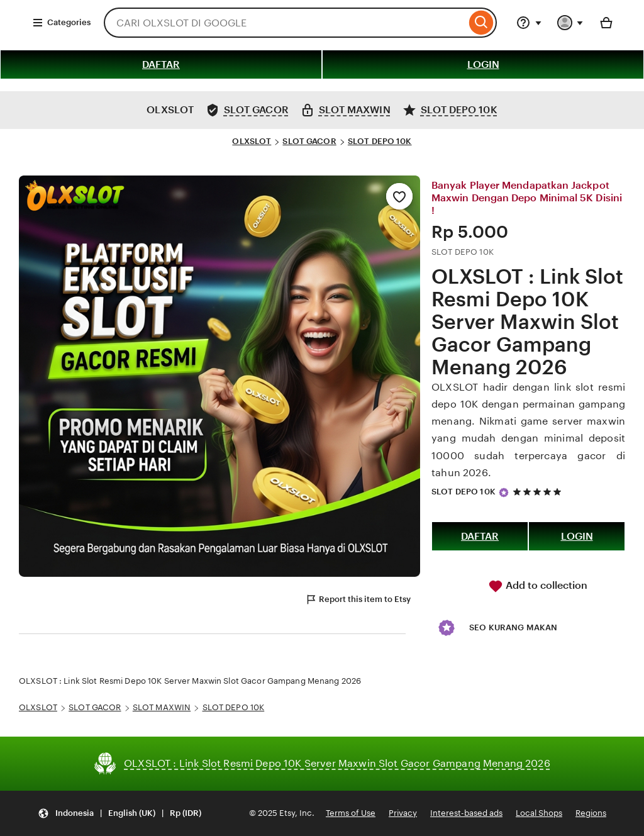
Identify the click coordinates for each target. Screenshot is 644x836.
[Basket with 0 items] (606, 23)
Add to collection (538, 586)
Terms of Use (351, 813)
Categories (61, 23)
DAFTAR (161, 64)
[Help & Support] (529, 23)
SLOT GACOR (309, 141)
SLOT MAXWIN (162, 707)
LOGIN (483, 64)
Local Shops (539, 813)
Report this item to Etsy (358, 599)
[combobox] (285, 23)
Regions (591, 813)
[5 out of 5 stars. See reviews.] (539, 492)
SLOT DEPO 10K (380, 141)
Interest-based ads (466, 813)
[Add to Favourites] (399, 196)
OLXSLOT (252, 141)
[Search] (481, 23)
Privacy (403, 813)
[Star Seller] (504, 493)
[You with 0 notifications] (570, 23)
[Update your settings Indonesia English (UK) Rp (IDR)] (119, 814)
